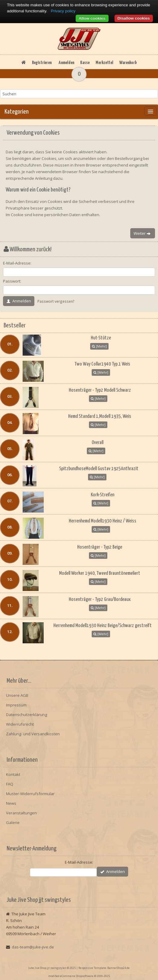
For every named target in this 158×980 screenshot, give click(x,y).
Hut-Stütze (101, 338)
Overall (98, 443)
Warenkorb (128, 63)
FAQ (10, 784)
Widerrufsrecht (20, 724)
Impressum (16, 705)
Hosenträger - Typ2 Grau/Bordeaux (100, 600)
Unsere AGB (17, 695)
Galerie (13, 822)
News (11, 803)
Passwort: (12, 281)
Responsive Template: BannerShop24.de (104, 968)
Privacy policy (63, 11)
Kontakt (13, 774)
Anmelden (66, 63)
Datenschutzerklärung (27, 715)
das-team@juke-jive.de (33, 947)
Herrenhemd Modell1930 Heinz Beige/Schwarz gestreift (103, 626)
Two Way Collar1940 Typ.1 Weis (102, 364)
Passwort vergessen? (56, 301)
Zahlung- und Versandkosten (33, 734)
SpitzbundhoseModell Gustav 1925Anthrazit (99, 469)
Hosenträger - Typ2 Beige (100, 547)
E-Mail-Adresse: (17, 263)
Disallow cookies (134, 18)
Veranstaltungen (21, 813)
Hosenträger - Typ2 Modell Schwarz (100, 390)
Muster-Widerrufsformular (30, 794)
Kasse (85, 63)
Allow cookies (92, 18)
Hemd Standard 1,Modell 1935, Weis (100, 416)
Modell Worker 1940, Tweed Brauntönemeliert (100, 573)
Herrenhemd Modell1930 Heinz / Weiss (103, 521)
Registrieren (42, 63)
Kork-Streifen (103, 495)
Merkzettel (104, 63)
